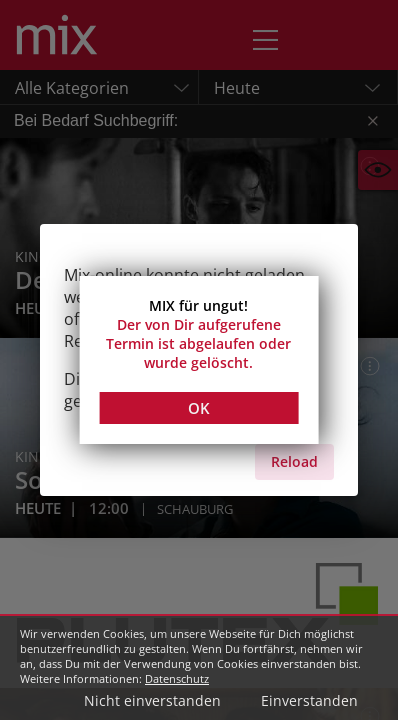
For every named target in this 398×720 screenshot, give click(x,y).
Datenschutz (177, 678)
